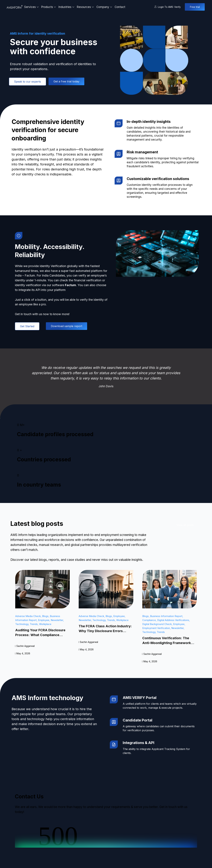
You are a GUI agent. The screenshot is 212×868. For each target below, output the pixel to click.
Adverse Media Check (28, 616)
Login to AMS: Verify (168, 7)
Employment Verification (156, 628)
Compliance (149, 620)
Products (49, 7)
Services (32, 7)
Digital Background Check (157, 624)
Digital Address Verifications (173, 620)
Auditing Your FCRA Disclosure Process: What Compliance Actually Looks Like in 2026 (40, 635)
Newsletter (57, 620)
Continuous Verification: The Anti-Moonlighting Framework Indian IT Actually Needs (167, 643)
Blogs (45, 616)
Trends (34, 624)
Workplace (45, 624)
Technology (22, 624)
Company (105, 7)
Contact (120, 7)
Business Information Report (166, 616)
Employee (44, 620)
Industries (67, 7)
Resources (86, 7)
